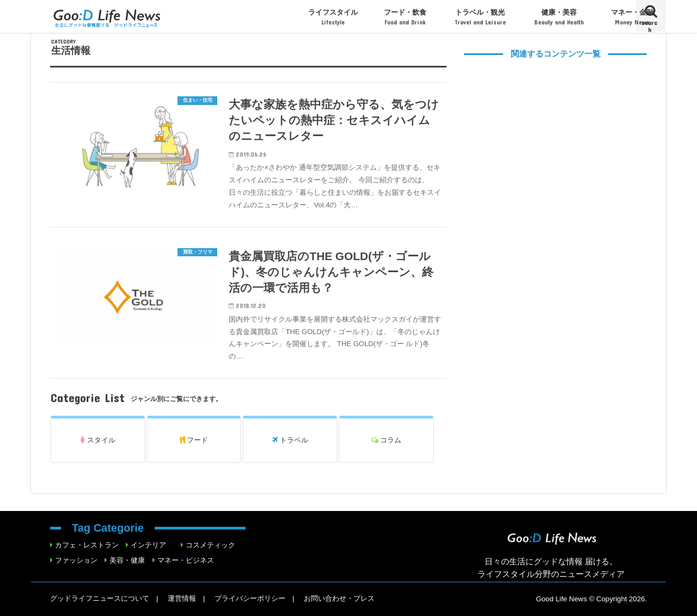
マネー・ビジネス (186, 560)
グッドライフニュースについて (100, 598)
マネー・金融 (632, 17)
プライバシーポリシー (250, 598)
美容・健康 (127, 560)
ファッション (76, 560)
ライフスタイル (333, 17)
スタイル (98, 440)
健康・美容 (559, 17)
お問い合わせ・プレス (339, 598)
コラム (387, 440)
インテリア (148, 545)
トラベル (290, 440)
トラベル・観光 (480, 17)
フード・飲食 (405, 17)
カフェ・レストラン (87, 545)
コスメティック (210, 545)
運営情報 (182, 598)
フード (194, 440)
